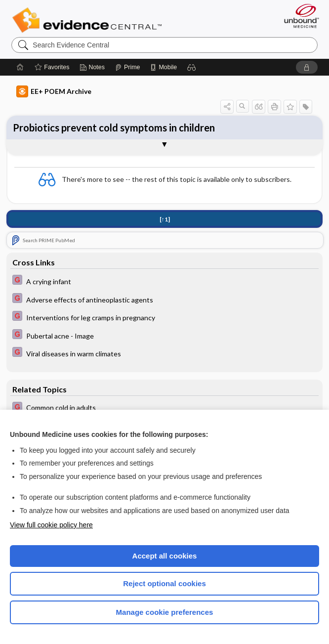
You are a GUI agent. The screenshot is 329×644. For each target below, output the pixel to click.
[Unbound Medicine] (298, 16)
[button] (192, 67)
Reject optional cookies (164, 583)
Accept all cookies (165, 556)
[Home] (20, 67)
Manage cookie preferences (165, 612)
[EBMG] (164, 281)
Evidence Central (89, 20)
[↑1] (165, 219)
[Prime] (127, 67)
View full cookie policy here (51, 525)
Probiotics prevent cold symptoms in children (114, 128)
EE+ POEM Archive (54, 91)
